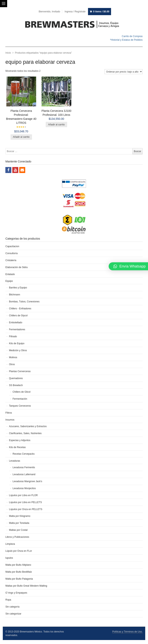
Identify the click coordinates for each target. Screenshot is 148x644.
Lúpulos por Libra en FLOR (23, 495)
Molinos (13, 357)
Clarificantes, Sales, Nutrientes (25, 433)
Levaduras (15, 461)
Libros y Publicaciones (17, 537)
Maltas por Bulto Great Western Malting (26, 586)
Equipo (9, 281)
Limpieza (10, 544)
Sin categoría (12, 607)
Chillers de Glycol (18, 316)
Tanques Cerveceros (20, 406)
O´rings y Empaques (16, 593)
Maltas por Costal (18, 530)
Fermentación (20, 399)
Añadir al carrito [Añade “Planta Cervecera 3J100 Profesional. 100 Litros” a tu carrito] (56, 125)
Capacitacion (12, 246)
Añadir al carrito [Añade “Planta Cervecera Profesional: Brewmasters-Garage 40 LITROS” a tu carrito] (21, 137)
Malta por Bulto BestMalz (19, 572)
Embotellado (16, 322)
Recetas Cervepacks (24, 454)
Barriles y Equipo (18, 288)
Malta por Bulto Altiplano (18, 565)
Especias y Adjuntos (20, 440)
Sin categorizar (13, 614)
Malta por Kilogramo (20, 516)
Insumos (10, 420)
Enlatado (10, 274)
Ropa (8, 600)
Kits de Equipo (17, 343)
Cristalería (11, 260)
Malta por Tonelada (19, 523)
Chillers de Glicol (21, 392)
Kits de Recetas (17, 447)
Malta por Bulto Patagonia (19, 579)
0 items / (101, 12)
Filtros (9, 413)
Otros (12, 364)
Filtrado (13, 336)
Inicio (8, 53)
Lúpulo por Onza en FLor (19, 551)
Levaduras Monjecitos (24, 488)
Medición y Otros (18, 350)
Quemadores (16, 378)
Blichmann (15, 295)
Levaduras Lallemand (24, 474)
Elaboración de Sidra (16, 267)
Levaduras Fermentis (24, 467)
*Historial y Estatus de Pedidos (126, 40)
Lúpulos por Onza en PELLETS (26, 509)
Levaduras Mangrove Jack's (27, 481)
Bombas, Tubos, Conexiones (24, 302)
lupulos (9, 558)
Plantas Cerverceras (20, 371)
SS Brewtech (16, 385)
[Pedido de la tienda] (124, 72)
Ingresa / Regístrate (75, 12)
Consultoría (11, 253)
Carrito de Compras (132, 36)
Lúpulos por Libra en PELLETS (25, 502)
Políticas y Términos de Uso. (127, 632)
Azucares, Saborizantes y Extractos (28, 426)
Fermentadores (17, 329)
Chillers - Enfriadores (20, 309)
